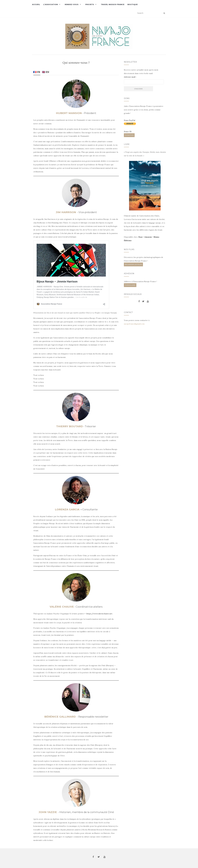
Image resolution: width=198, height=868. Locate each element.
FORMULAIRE (130, 285)
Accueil (36, 4)
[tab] (37, 72)
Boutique (133, 4)
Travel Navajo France (113, 4)
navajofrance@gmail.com (134, 324)
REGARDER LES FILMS (133, 264)
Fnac (141, 237)
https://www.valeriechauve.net (99, 614)
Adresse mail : (130, 77)
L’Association (51, 4)
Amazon (148, 237)
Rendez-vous (72, 4)
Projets (90, 4)
